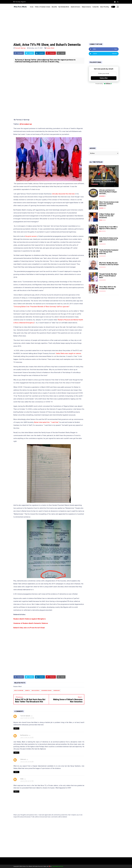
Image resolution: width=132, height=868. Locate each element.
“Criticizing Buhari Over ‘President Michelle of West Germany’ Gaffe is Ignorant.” (42, 307)
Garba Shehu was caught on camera (68, 353)
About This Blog (105, 7)
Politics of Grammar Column (42, 7)
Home (32, 7)
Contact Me (96, 7)
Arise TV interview (19, 690)
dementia (27, 690)
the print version (31, 236)
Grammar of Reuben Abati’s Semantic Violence (31, 623)
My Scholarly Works (64, 7)
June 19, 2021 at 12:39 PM (27, 718)
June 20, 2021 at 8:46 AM (27, 762)
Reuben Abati (50, 48)
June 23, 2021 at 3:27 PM (27, 781)
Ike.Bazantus (24, 735)
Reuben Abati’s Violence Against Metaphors (30, 619)
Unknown (23, 759)
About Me (54, 7)
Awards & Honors (76, 7)
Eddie (22, 779)
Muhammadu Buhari (47, 690)
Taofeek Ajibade (25, 716)
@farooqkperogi (26, 124)
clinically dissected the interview (63, 194)
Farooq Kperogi (36, 690)
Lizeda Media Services (57, 866)
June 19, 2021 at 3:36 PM (27, 737)
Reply (16, 728)
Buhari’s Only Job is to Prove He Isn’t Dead (29, 628)
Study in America (86, 7)
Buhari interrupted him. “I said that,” (47, 422)
